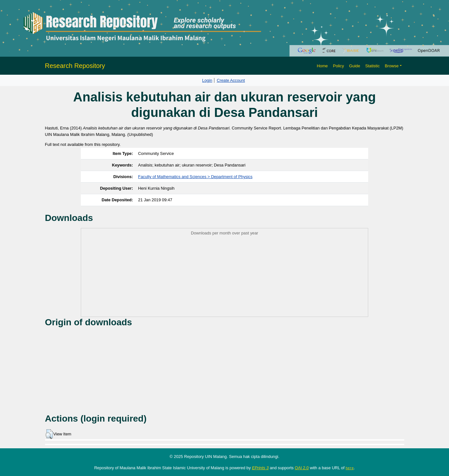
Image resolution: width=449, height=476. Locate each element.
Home (322, 66)
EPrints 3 (260, 468)
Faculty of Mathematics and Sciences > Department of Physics (195, 177)
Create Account (231, 80)
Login (207, 80)
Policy (338, 66)
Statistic (373, 66)
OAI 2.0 (302, 468)
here (350, 468)
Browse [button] (392, 66)
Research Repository (75, 66)
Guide (355, 66)
